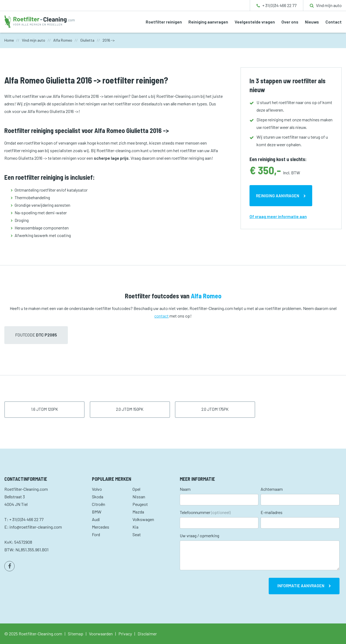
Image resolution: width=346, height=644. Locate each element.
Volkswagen (143, 519)
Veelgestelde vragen (255, 22)
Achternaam (272, 489)
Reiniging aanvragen (208, 22)
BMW (97, 512)
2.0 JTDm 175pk (215, 409)
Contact (334, 22)
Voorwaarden (101, 634)
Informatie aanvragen (301, 586)
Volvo (97, 489)
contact (162, 316)
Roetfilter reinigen (164, 22)
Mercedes (101, 527)
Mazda (138, 512)
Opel (136, 489)
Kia (135, 527)
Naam (185, 489)
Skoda (98, 497)
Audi (96, 519)
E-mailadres (272, 512)
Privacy (125, 634)
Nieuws (312, 22)
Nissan (139, 497)
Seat (137, 534)
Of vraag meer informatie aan (278, 216)
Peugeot (140, 504)
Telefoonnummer (205, 512)
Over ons (290, 22)
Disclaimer (147, 634)
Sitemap (76, 634)
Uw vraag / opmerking (199, 535)
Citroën (99, 504)
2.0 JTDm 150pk (130, 409)
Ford (96, 534)
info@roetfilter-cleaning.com (36, 527)
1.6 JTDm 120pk (45, 409)
